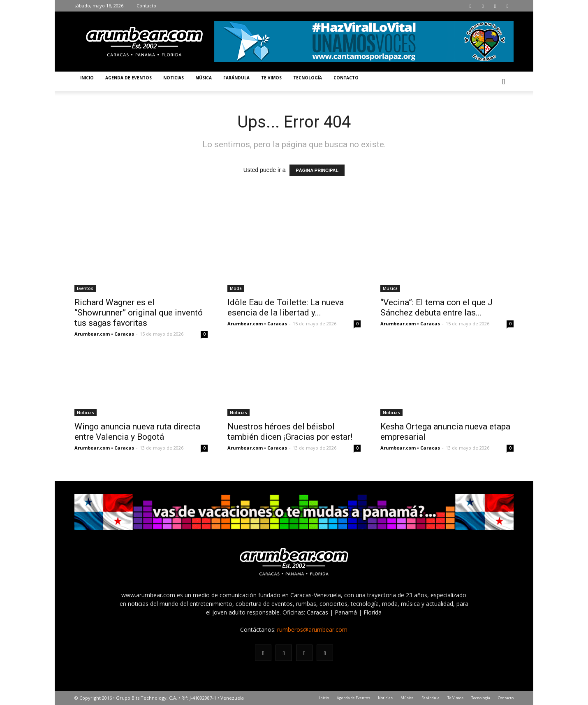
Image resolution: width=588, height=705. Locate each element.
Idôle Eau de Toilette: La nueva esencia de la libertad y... (286, 307)
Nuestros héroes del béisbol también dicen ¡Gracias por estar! (290, 432)
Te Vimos (271, 78)
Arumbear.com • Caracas (104, 334)
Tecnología (308, 78)
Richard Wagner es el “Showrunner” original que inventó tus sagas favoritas (139, 313)
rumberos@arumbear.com (312, 630)
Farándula (236, 78)
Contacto (146, 6)
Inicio (87, 78)
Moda (236, 288)
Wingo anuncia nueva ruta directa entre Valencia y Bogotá (137, 432)
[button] (504, 81)
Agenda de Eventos (128, 78)
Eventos (85, 288)
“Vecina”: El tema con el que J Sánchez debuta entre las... (436, 307)
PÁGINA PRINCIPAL (317, 170)
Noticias (174, 78)
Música (204, 78)
